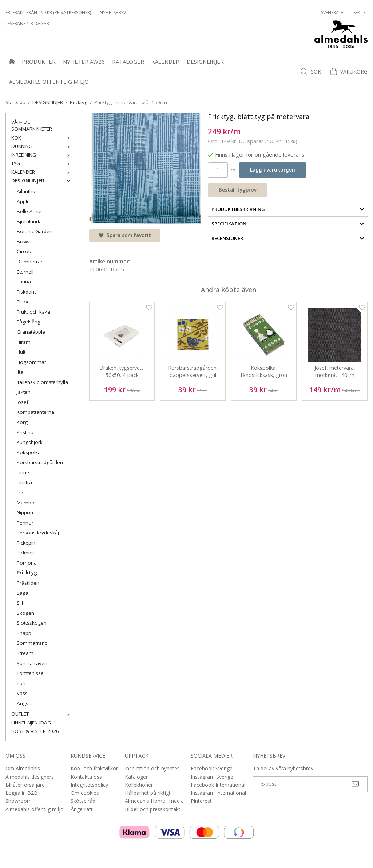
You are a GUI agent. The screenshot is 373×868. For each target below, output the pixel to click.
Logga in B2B (21, 793)
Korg (22, 422)
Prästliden (28, 583)
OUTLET (42, 714)
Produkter (39, 62)
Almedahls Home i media (154, 801)
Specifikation (288, 224)
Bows (23, 241)
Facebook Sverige (212, 768)
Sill (20, 603)
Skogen (25, 613)
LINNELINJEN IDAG (31, 723)
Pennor (25, 523)
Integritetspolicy (89, 785)
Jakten (24, 392)
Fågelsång (29, 322)
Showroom (19, 801)
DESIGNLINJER (205, 62)
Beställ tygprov (238, 190)
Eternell (25, 272)
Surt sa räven (32, 663)
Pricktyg (27, 573)
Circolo (25, 251)
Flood (23, 302)
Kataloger (128, 62)
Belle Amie (29, 211)
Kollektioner (139, 785)
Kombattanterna (35, 412)
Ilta (20, 372)
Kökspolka (29, 452)
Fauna (24, 282)
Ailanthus (27, 191)
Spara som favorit (125, 235)
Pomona (27, 563)
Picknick (25, 553)
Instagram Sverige (212, 777)
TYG (42, 163)
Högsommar (31, 362)
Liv (20, 492)
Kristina (25, 432)
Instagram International (218, 793)
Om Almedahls (23, 768)
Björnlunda (29, 221)
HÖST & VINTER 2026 (35, 731)
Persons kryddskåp (39, 533)
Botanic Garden (35, 231)
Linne (23, 472)
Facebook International (218, 785)
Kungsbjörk (30, 442)
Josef (23, 402)
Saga (23, 593)
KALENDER (165, 62)
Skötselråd (83, 801)
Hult (21, 352)
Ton (21, 683)
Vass (22, 693)
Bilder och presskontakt (153, 809)
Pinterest (201, 801)
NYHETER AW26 (84, 62)
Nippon (25, 512)
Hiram (24, 342)
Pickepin (26, 543)
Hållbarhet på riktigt (148, 793)
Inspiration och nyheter (152, 768)
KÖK (42, 138)
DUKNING (42, 146)
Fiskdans (27, 292)
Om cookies (85, 793)
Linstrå (24, 482)
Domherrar (30, 262)
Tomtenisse (30, 673)
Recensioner (288, 238)
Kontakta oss (86, 777)
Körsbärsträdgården (40, 462)
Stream (25, 653)
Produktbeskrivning (288, 209)
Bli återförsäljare (25, 785)
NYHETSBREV (113, 13)
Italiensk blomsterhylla (42, 382)
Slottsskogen (32, 623)
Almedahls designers (30, 777)
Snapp (24, 633)
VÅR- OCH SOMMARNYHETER (32, 126)
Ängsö (24, 703)
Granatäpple (31, 332)
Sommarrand (32, 643)
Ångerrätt (82, 809)
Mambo (26, 503)
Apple (23, 201)
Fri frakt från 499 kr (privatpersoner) (48, 13)
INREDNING (42, 155)
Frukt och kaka (33, 312)
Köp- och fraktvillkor (94, 768)
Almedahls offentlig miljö (49, 82)
